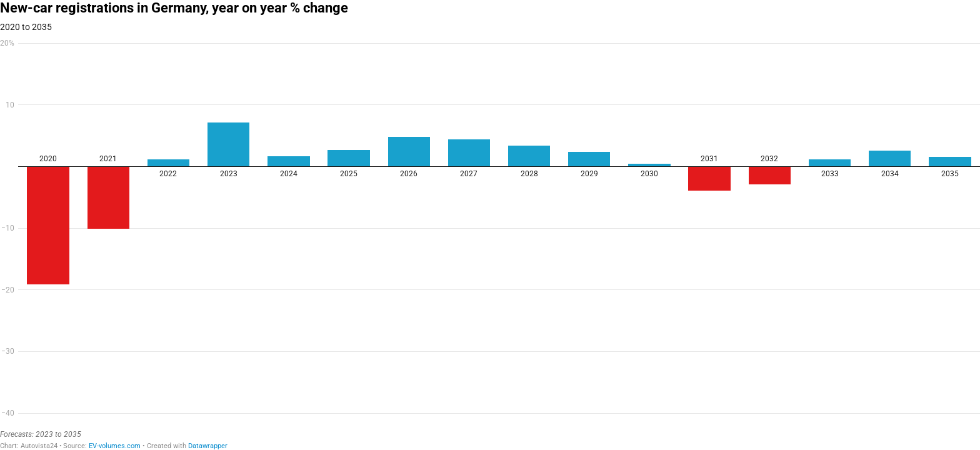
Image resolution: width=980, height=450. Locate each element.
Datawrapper (208, 446)
